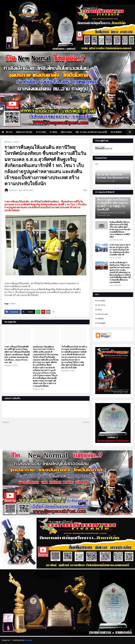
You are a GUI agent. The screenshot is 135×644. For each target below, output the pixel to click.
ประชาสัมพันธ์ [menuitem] (116, 132)
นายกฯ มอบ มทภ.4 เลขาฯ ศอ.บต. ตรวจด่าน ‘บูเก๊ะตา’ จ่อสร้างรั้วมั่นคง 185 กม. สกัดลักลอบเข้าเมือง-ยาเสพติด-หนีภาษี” (120, 250)
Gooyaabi (28, 640)
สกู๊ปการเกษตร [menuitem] (66, 132)
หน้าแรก (8, 142)
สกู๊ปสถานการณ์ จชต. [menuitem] (24, 132)
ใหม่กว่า (6, 422)
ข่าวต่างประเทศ (101, 314)
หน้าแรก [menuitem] (9, 132)
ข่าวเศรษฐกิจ (100, 323)
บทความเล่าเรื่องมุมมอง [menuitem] (38, 139)
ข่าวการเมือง (100, 301)
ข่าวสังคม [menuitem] (53, 132)
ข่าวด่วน (99, 310)
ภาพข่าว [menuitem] (22, 139)
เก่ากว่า (85, 422)
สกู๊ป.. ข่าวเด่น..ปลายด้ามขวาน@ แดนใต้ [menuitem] (91, 132)
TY (11, 640)
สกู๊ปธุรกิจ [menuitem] (11, 139)
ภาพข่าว (16, 142)
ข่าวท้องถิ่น (100, 319)
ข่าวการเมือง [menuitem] (41, 132)
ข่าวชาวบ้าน (100, 305)
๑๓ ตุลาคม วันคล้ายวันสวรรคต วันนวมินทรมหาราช (113, 176)
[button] (4, 132)
